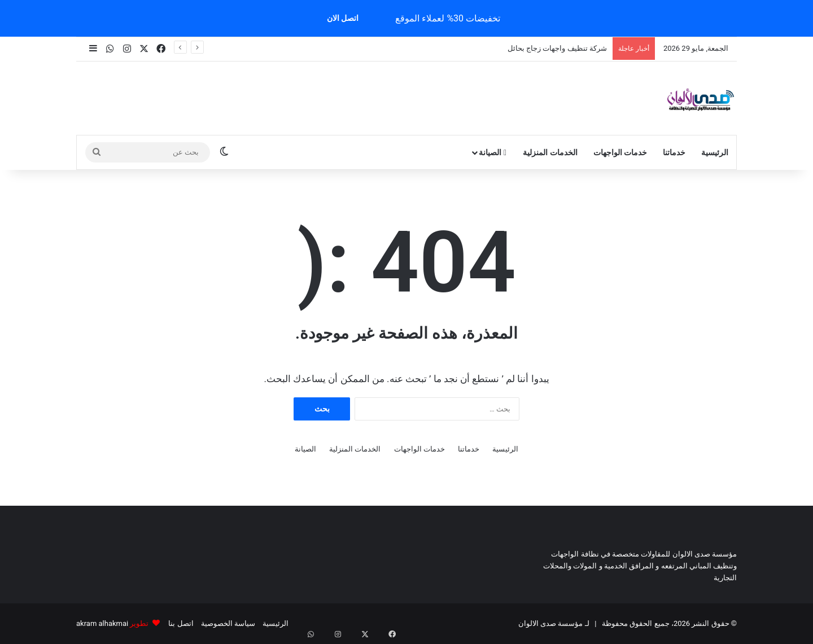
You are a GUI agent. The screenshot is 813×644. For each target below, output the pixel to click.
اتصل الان (343, 18)
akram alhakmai (102, 623)
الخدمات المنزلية (550, 152)
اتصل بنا (181, 623)
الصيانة (493, 152)
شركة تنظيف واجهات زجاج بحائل (557, 48)
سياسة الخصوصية (228, 623)
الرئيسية (715, 152)
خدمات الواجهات (620, 152)
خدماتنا (674, 152)
